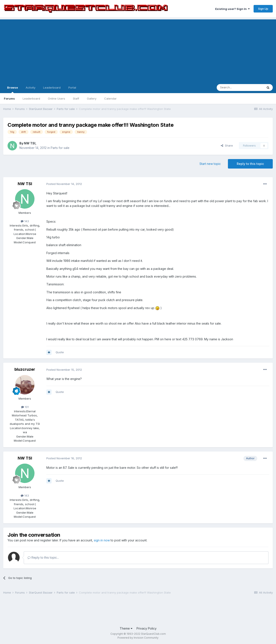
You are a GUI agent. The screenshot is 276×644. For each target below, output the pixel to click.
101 (25, 407)
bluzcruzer (25, 369)
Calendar (110, 98)
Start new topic (210, 164)
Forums (9, 98)
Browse (13, 89)
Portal (72, 88)
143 (25, 221)
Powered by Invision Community (138, 638)
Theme (126, 628)
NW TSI (30, 143)
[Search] (240, 88)
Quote (60, 352)
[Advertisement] (138, 50)
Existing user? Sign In (232, 9)
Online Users (56, 98)
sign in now (102, 540)
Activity (31, 88)
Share (227, 145)
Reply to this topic (250, 164)
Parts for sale (60, 148)
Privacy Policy (147, 628)
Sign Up (263, 9)
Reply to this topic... (43, 557)
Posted (64, 184)
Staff (76, 98)
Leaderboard (31, 98)
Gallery (92, 98)
